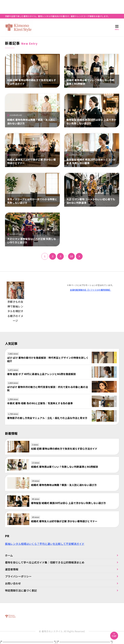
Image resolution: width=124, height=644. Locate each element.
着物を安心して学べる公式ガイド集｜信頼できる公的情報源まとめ (45, 562)
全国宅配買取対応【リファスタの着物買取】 (91, 290)
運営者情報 (12, 569)
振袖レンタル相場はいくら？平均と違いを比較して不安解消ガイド (45, 544)
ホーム (9, 555)
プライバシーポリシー (18, 576)
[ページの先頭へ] (114, 636)
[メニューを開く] (117, 27)
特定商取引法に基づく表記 (21, 590)
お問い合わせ (13, 583)
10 (71, 256)
